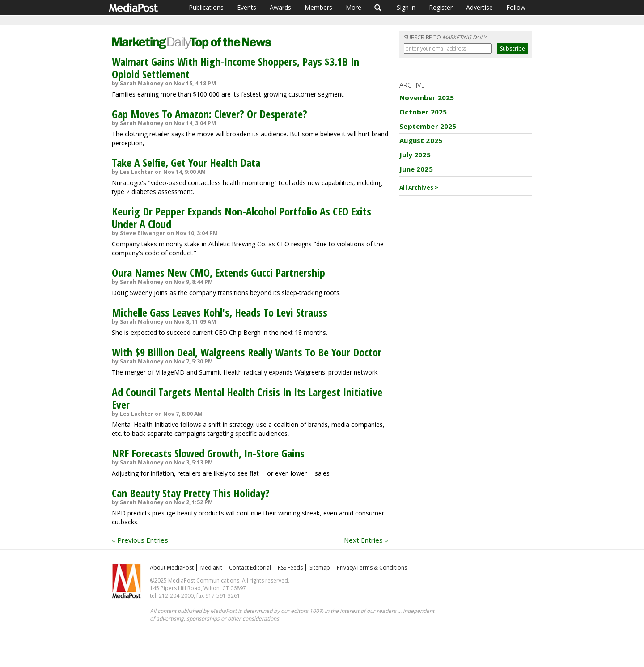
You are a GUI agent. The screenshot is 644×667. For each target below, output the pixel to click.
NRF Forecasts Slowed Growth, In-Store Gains (208, 453)
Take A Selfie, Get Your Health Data (186, 163)
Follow (516, 7)
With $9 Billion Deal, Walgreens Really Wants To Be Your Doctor (247, 352)
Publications (206, 7)
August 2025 (421, 140)
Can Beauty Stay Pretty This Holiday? (191, 493)
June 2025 (416, 169)
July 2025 (415, 155)
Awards (280, 7)
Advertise (479, 7)
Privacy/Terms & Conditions (372, 568)
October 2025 (423, 112)
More (354, 7)
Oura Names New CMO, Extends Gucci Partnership (218, 272)
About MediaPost (172, 568)
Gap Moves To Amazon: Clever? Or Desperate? (210, 114)
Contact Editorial (250, 568)
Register (441, 7)
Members (318, 7)
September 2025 (428, 126)
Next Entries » (366, 540)
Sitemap (320, 568)
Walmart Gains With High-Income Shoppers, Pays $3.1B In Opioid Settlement (235, 68)
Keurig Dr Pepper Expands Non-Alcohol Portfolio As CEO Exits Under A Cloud (241, 217)
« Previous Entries (140, 540)
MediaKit (211, 568)
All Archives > (419, 188)
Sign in (406, 7)
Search (378, 8)
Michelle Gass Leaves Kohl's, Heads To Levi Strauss (220, 312)
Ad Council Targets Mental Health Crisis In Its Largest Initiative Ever (247, 398)
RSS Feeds (290, 568)
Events (247, 7)
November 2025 (427, 97)
